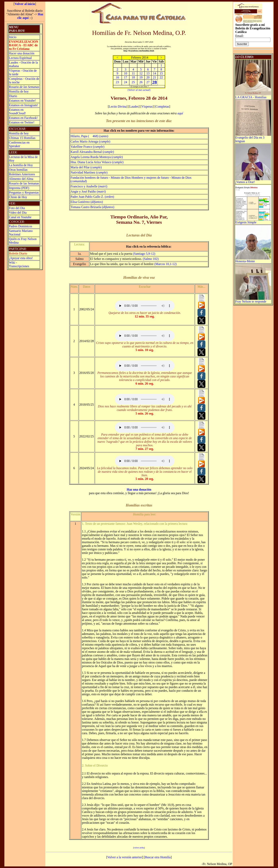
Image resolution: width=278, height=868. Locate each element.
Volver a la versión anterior (125, 857)
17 (125, 77)
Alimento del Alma (21, 179)
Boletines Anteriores (22, 174)
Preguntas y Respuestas (24, 192)
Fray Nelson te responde (253, 300)
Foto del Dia (17, 208)
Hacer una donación (22, 53)
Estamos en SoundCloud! (17, 111)
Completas (162, 107)
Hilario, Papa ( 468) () (89, 136)
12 (141, 73)
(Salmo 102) (151, 259)
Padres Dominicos (21, 226)
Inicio (13, 37)
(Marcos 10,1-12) (165, 264)
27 (148, 82)
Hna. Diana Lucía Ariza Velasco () (97, 162)
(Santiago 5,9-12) (144, 254)
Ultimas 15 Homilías (22, 138)
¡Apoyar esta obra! (21, 258)
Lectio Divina (118, 107)
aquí (180, 113)
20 (148, 77)
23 (117, 82)
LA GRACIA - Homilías (253, 96)
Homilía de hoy (19, 91)
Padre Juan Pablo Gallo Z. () (92, 197)
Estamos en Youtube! (22, 101)
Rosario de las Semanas (24, 183)
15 (161, 73)
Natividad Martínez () (89, 172)
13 (148, 73)
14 (155, 73)
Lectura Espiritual (20, 58)
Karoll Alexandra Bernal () (92, 152)
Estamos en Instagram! (24, 105)
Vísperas (147, 107)
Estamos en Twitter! (22, 122)
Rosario (24, 87)
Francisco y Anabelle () (89, 186)
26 (141, 82)
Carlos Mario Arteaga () (90, 141)
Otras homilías (18, 170)
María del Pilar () (86, 167)
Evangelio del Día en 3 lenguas (253, 138)
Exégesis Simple (253, 221)
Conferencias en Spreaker (19, 144)
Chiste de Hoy (18, 197)
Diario (13, 96)
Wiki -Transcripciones (19, 264)
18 (133, 77)
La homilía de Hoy (21, 165)
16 (117, 77)
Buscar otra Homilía (158, 857)
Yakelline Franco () (87, 147)
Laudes (134, 107)
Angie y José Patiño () (88, 191)
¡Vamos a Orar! (253, 181)
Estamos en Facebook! (23, 118)
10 (125, 73)
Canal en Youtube (20, 217)
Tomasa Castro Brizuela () (92, 207)
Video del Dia (18, 213)
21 (155, 77)
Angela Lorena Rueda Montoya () (97, 157)
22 (161, 77)
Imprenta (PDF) (19, 188)
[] (139, 90)
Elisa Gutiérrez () (87, 202)
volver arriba (139, 848)
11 (133, 73)
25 (133, 82)
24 (125, 82)
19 (141, 77)
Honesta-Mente (253, 260)
